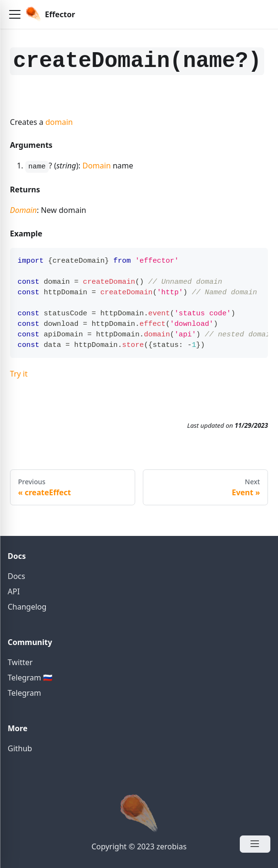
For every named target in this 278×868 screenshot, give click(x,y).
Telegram (24, 693)
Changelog (27, 607)
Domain (96, 166)
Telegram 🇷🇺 (30, 678)
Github (20, 748)
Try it (19, 374)
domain (59, 122)
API (14, 591)
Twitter (20, 662)
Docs (16, 576)
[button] (15, 14)
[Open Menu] (255, 844)
